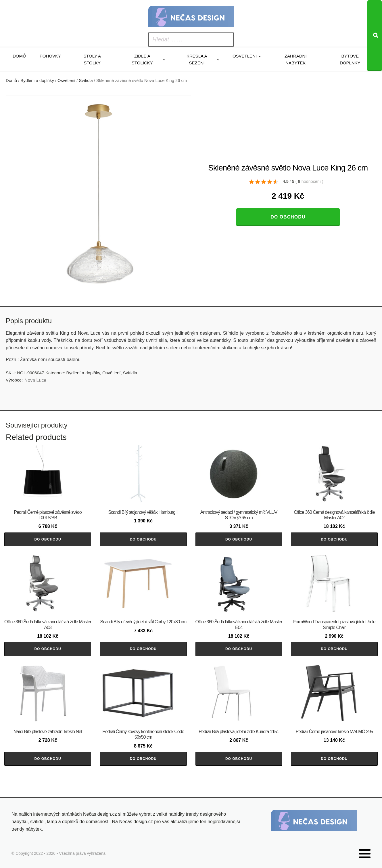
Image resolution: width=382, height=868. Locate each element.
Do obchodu (288, 217)
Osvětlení (245, 56)
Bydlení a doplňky (37, 81)
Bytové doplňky (350, 59)
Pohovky (50, 56)
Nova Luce (35, 380)
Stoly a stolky (92, 59)
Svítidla (86, 81)
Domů (19, 56)
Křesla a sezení (197, 59)
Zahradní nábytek (296, 59)
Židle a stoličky (142, 59)
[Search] (375, 36)
